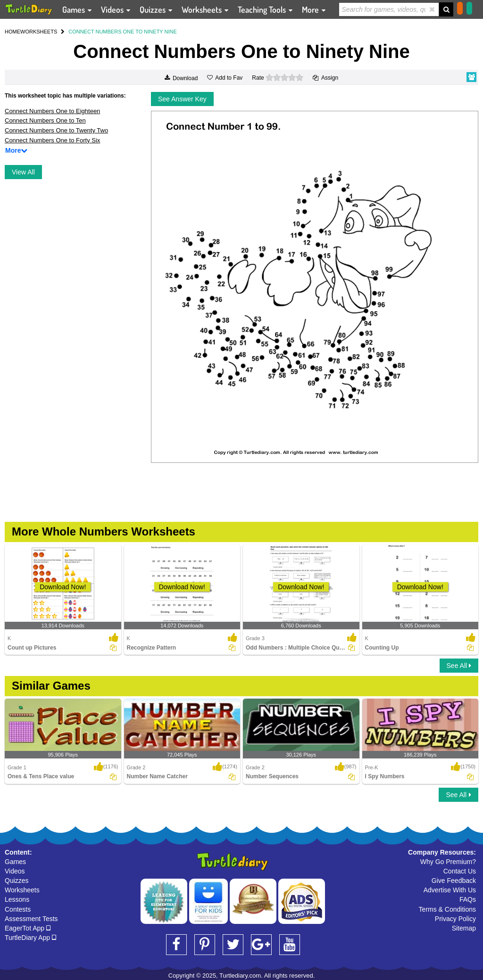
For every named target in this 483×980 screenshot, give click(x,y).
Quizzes (17, 881)
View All (23, 172)
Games (15, 862)
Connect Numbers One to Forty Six (52, 140)
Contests (18, 909)
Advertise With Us (450, 890)
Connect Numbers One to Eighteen (52, 111)
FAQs (468, 899)
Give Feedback (454, 881)
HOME (12, 32)
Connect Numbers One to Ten (45, 120)
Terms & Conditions (447, 909)
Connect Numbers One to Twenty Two (56, 130)
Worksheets (22, 890)
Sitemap (464, 928)
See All (459, 666)
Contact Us (460, 871)
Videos (15, 871)
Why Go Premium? (448, 862)
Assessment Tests (31, 919)
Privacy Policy (455, 919)
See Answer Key (182, 99)
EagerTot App (28, 928)
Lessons (17, 899)
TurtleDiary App (30, 938)
